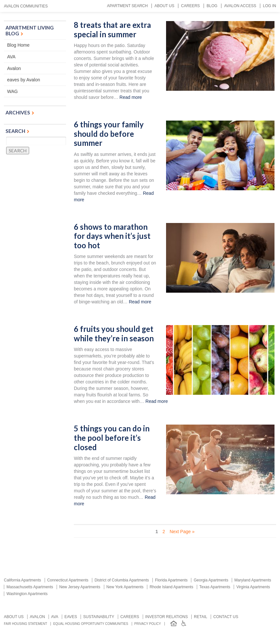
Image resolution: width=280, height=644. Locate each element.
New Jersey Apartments (80, 587)
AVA (11, 57)
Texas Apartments (215, 587)
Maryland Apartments (253, 580)
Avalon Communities (26, 6)
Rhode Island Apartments (171, 587)
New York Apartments (125, 587)
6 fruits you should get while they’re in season (114, 334)
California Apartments (22, 580)
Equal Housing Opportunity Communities (91, 624)
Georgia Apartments (211, 580)
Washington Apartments (27, 594)
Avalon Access (240, 6)
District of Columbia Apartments (122, 580)
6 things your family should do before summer (109, 134)
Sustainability (99, 617)
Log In (269, 6)
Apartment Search (127, 6)
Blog (212, 6)
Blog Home (18, 45)
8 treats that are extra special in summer (112, 30)
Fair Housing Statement (26, 624)
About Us (164, 6)
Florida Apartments (171, 580)
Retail (201, 617)
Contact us (226, 617)
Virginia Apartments (253, 587)
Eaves (71, 617)
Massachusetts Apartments (30, 587)
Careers (190, 6)
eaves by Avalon (24, 80)
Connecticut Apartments (68, 580)
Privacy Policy (148, 624)
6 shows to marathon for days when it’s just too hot (112, 236)
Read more (131, 97)
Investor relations (167, 617)
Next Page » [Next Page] (182, 532)
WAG (12, 91)
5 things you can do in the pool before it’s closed (112, 438)
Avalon (14, 68)
